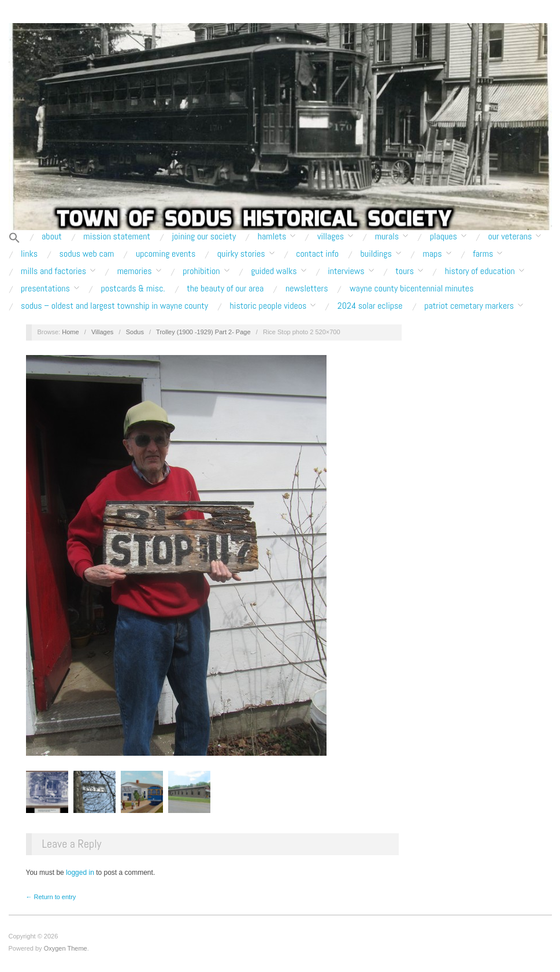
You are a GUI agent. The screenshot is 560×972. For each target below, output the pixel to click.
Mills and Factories (53, 271)
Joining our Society (204, 236)
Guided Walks (274, 271)
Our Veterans (510, 236)
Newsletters (307, 289)
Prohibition (201, 271)
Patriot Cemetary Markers (469, 306)
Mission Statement (117, 236)
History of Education (480, 271)
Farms (483, 254)
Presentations (45, 289)
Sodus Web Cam (87, 254)
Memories (135, 271)
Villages (331, 236)
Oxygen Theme (66, 948)
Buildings (376, 254)
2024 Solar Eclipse (370, 306)
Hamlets (272, 236)
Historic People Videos (268, 306)
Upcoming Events (166, 254)
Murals (387, 236)
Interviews (346, 271)
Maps (432, 254)
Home (70, 332)
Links (29, 254)
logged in (80, 873)
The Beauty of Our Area (225, 289)
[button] (14, 239)
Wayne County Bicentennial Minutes (411, 289)
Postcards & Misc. (133, 289)
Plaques (444, 236)
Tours (405, 271)
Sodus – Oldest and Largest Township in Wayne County (114, 306)
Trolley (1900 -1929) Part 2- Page (203, 332)
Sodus (135, 332)
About (52, 236)
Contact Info (317, 254)
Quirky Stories (241, 254)
